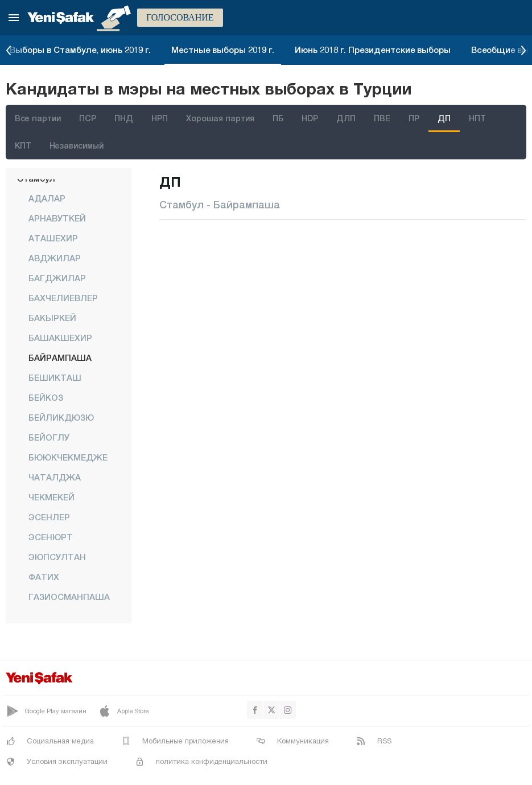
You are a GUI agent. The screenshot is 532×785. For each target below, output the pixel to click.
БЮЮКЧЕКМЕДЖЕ (68, 457)
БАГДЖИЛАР (57, 278)
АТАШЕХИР (53, 238)
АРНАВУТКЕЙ (57, 218)
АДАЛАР (47, 198)
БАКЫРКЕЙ (52, 318)
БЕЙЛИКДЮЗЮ (61, 417)
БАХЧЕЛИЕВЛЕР (63, 298)
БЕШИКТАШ (55, 377)
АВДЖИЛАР (55, 258)
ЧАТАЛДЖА (55, 477)
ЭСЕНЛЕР (49, 517)
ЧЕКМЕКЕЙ (51, 497)
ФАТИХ (44, 577)
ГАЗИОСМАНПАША (69, 597)
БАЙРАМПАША (60, 357)
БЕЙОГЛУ (49, 437)
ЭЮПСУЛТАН (57, 557)
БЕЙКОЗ (46, 397)
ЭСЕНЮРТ (51, 537)
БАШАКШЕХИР (60, 338)
